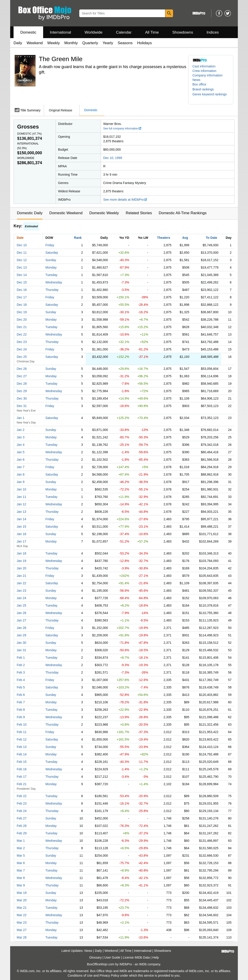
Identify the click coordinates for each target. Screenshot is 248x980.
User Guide (112, 957)
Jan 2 (21, 430)
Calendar (124, 32)
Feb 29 (22, 833)
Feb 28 (22, 826)
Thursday (52, 290)
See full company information (122, 129)
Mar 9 (21, 885)
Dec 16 (22, 290)
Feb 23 (22, 803)
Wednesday (54, 282)
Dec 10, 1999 (113, 158)
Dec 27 (22, 376)
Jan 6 (21, 460)
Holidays (144, 43)
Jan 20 (21, 568)
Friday (50, 245)
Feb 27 (22, 818)
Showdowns (183, 32)
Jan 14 (21, 519)
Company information (207, 75)
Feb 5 (21, 687)
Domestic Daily (30, 213)
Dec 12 (22, 260)
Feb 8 (21, 710)
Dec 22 (22, 334)
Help (156, 957)
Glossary (95, 957)
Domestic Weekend (66, 213)
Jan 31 (21, 650)
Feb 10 (22, 725)
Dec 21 (22, 327)
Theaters (164, 238)
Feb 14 (22, 754)
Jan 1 (21, 418)
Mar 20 (22, 900)
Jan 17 (21, 541)
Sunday (51, 260)
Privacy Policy (109, 975)
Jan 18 (21, 553)
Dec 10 (22, 245)
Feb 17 (22, 777)
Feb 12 (22, 739)
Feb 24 (22, 811)
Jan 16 (21, 534)
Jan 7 (21, 467)
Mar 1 (21, 841)
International (61, 32)
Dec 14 (22, 275)
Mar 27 (22, 930)
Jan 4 (21, 445)
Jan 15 (21, 527)
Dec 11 (22, 253)
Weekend (35, 43)
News (196, 80)
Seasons (125, 43)
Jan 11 (21, 497)
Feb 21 (22, 784)
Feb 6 (21, 695)
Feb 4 (21, 680)
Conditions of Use (80, 975)
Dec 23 (22, 342)
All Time (152, 32)
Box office (199, 84)
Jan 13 (21, 512)
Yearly (108, 43)
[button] (205, 89)
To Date (211, 238)
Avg (185, 238)
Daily (18, 43)
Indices (213, 32)
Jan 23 (21, 591)
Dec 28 (22, 384)
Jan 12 (21, 504)
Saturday (52, 253)
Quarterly (90, 43)
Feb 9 (21, 717)
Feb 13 (22, 747)
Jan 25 (21, 605)
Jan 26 (21, 613)
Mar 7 (21, 870)
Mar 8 (21, 878)
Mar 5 (21, 856)
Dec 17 (22, 297)
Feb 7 (21, 702)
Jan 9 (21, 482)
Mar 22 (22, 915)
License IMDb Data (136, 957)
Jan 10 (21, 489)
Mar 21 (22, 908)
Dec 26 (22, 369)
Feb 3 (21, 672)
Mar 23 (22, 922)
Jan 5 (21, 452)
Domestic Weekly (104, 213)
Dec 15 (22, 282)
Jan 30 (21, 643)
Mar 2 (21, 848)
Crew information (204, 71)
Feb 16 (22, 769)
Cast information (204, 66)
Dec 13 (22, 267)
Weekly (53, 43)
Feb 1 (21, 658)
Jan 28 (21, 628)
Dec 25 (22, 357)
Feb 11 (22, 732)
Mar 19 (22, 893)
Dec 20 (22, 320)
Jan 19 (21, 561)
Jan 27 (21, 620)
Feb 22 (22, 796)
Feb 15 (22, 762)
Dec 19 (22, 312)
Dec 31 (22, 406)
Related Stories (139, 213)
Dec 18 (22, 305)
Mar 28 (22, 937)
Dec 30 (22, 398)
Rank (78, 238)
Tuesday (51, 275)
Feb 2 (21, 665)
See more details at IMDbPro (125, 200)
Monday (51, 267)
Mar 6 (21, 863)
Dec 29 (22, 391)
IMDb (143, 964)
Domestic (28, 32)
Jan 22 (21, 583)
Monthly (71, 43)
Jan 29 (21, 635)
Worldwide (93, 32)
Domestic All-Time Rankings (183, 213)
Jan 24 (21, 598)
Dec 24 (22, 349)
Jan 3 (21, 437)
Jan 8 (21, 474)
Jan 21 (21, 576)
